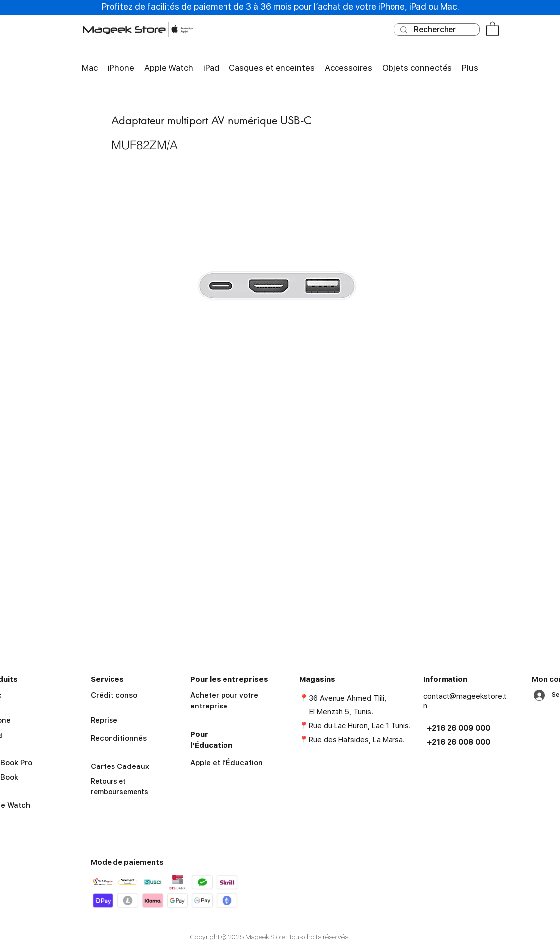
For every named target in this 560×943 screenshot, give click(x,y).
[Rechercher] (436, 30)
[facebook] (451, 825)
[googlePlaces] (437, 825)
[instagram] (465, 825)
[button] (492, 28)
